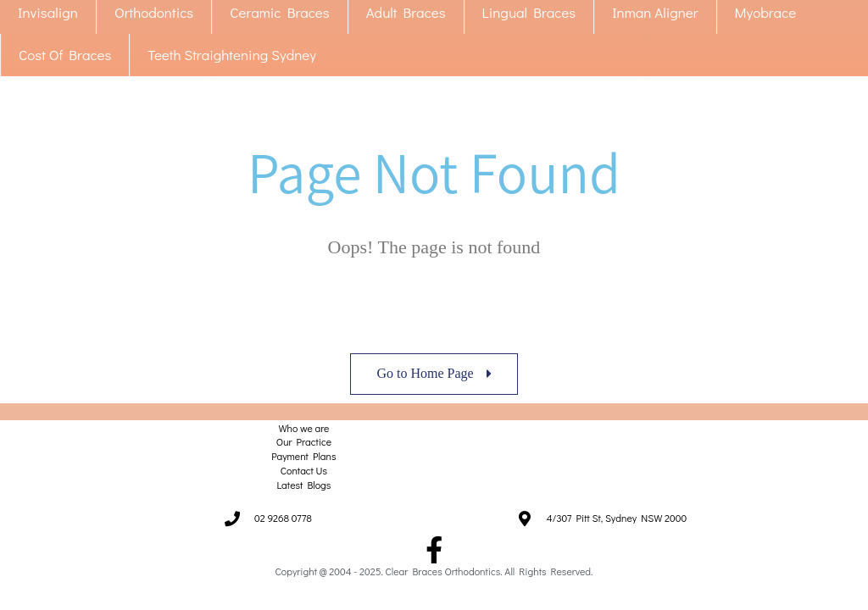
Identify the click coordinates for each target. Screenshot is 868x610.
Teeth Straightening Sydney (232, 55)
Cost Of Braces (65, 55)
